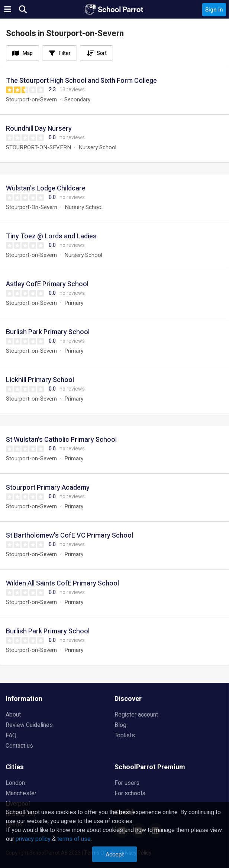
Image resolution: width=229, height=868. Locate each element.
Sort (102, 53)
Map (28, 53)
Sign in (214, 10)
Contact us (19, 746)
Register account (136, 715)
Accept (115, 855)
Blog (120, 725)
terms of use (74, 839)
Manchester (21, 793)
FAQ (11, 735)
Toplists (125, 735)
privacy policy (33, 839)
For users (127, 783)
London (15, 783)
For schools (130, 793)
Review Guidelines (29, 725)
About (13, 715)
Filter (65, 53)
